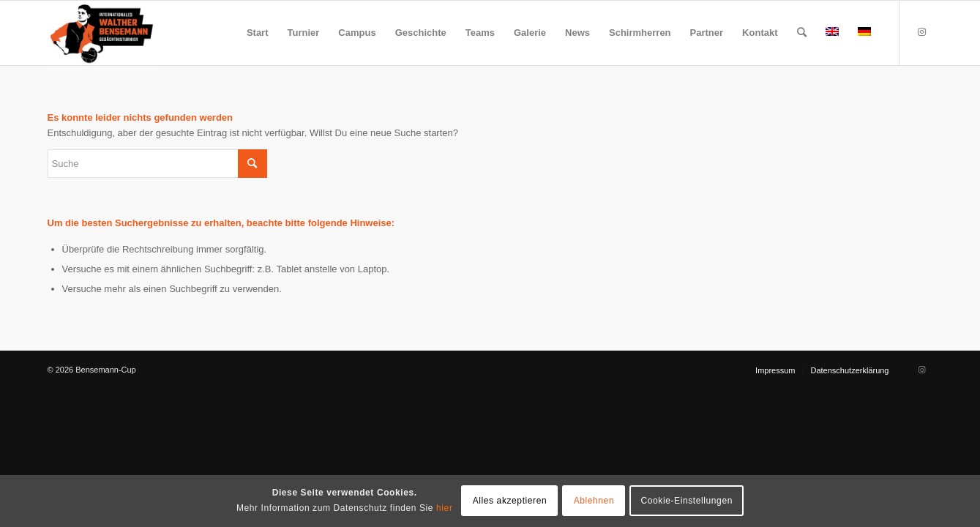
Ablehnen (594, 501)
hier (444, 508)
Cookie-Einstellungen (687, 501)
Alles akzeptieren (510, 501)
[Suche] (802, 33)
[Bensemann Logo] (102, 33)
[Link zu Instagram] (922, 32)
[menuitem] (258, 33)
